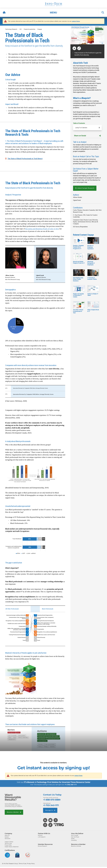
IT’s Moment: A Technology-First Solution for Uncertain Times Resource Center (57, 782)
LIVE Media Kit (42, 837)
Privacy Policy (8, 845)
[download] (74, 48)
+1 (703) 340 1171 (71, 785)
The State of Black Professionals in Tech (79, 309)
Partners (40, 835)
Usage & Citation (9, 842)
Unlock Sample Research (86, 188)
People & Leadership (30, 29)
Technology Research (11, 29)
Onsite (73, 838)
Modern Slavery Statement (12, 847)
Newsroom (8, 838)
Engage (40, 29)
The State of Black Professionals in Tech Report (25, 159)
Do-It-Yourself (75, 835)
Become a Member (14, 812)
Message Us (50, 810)
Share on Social (87, 136)
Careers (7, 837)
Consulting (74, 840)
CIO (20, 29)
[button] (53, 13)
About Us (7, 835)
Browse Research (42, 846)
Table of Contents (79, 123)
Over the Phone (75, 837)
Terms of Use (8, 843)
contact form (76, 21)
